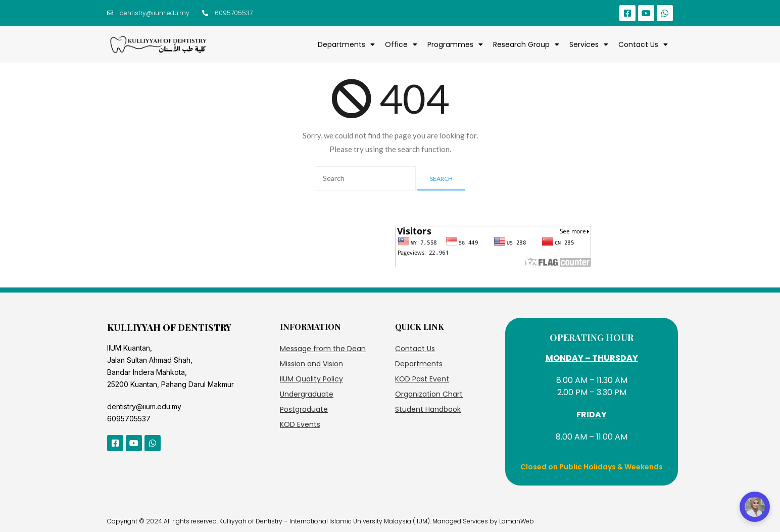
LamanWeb (517, 521)
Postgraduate (304, 409)
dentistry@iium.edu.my (144, 406)
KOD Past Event (422, 379)
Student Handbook (428, 409)
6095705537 (129, 419)
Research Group (526, 44)
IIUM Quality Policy (311, 379)
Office (401, 44)
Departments (346, 44)
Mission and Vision (311, 364)
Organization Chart (429, 394)
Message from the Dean (323, 349)
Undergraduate (307, 394)
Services (589, 44)
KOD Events (300, 424)
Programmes (455, 44)
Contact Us (643, 44)
